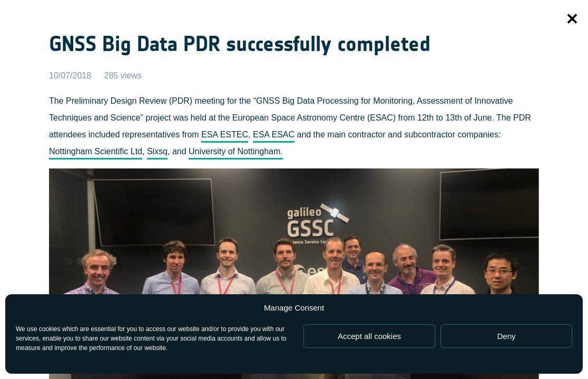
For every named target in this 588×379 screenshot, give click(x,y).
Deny (506, 336)
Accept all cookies (369, 336)
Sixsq (157, 151)
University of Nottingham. (236, 151)
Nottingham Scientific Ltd (96, 151)
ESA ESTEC (225, 134)
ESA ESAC (274, 134)
